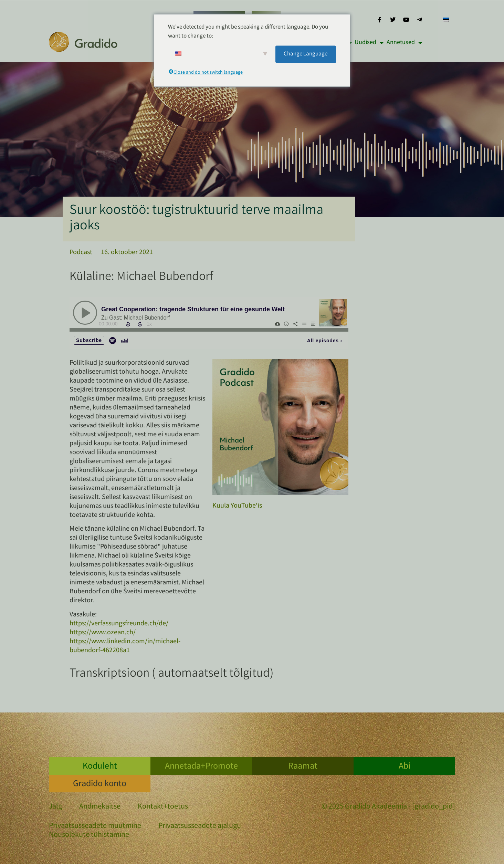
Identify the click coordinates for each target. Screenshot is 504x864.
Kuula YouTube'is (237, 506)
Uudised (369, 43)
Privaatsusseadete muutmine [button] (95, 826)
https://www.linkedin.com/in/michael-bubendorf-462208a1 (125, 646)
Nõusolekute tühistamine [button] (89, 835)
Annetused (404, 43)
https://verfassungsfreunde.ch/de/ (119, 624)
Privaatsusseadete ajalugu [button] (200, 826)
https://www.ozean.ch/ (103, 633)
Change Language (306, 54)
